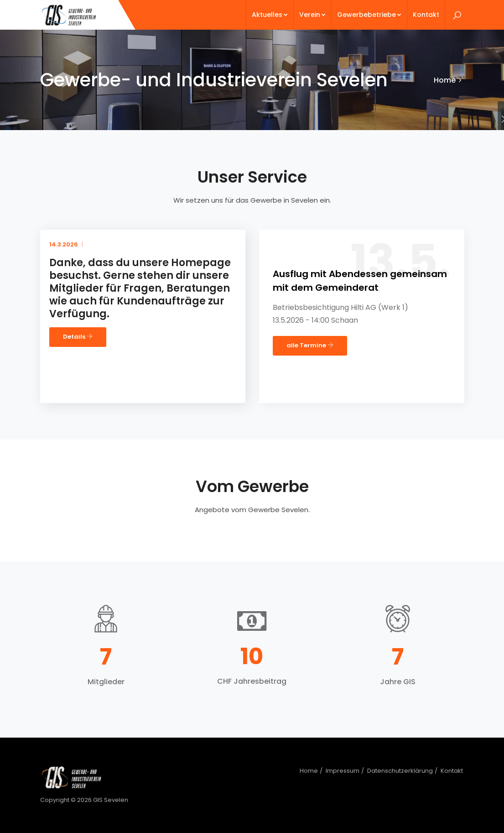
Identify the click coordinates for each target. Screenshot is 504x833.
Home (445, 80)
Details (78, 337)
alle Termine (310, 345)
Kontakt (426, 15)
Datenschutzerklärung (400, 771)
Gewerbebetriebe (369, 15)
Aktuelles (270, 15)
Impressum (343, 771)
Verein (312, 15)
